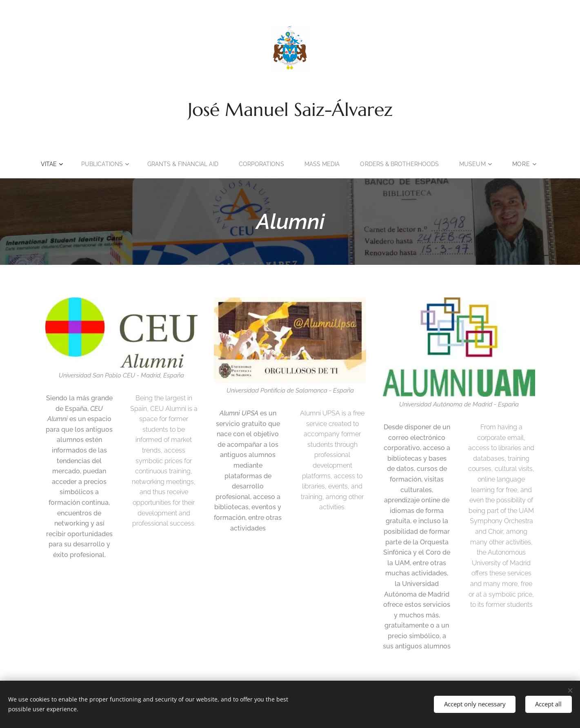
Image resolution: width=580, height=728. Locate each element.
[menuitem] (71, 164)
